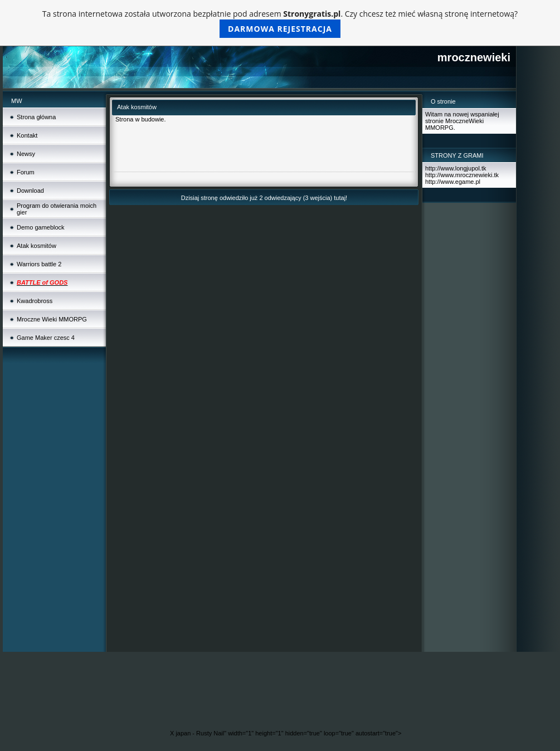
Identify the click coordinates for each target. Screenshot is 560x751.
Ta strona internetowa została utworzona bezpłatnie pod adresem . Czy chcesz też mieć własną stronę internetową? (280, 23)
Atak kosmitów (36, 246)
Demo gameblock (41, 227)
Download (30, 191)
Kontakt (27, 135)
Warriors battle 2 (39, 264)
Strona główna (36, 117)
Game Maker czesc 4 (46, 338)
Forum (26, 172)
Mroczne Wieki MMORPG (52, 319)
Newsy (26, 154)
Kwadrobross (35, 301)
